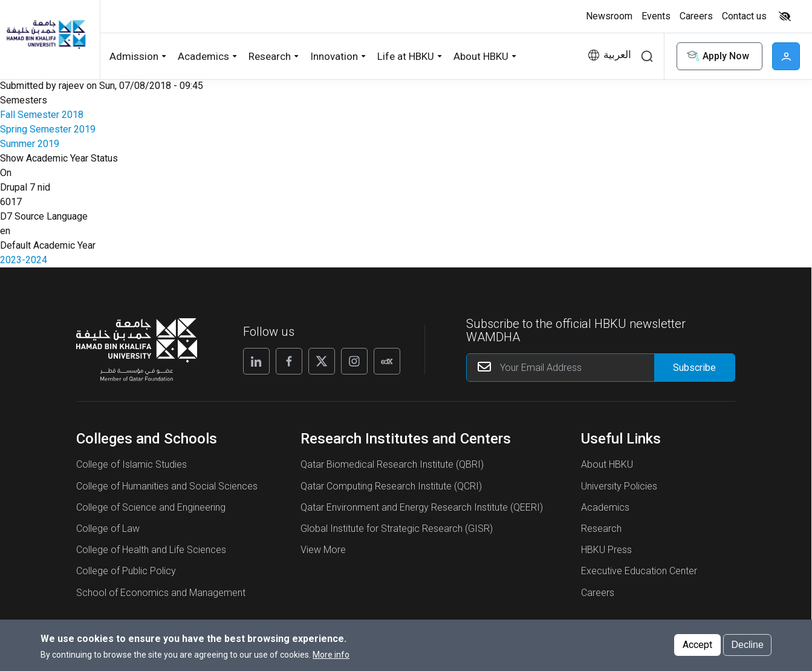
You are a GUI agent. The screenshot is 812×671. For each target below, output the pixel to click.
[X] (322, 361)
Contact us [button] (744, 16)
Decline (747, 648)
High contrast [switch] (785, 16)
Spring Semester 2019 (48, 129)
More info (331, 658)
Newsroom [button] (609, 16)
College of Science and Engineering (151, 507)
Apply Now (717, 57)
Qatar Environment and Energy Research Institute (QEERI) (422, 507)
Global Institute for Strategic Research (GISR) (397, 529)
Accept (697, 648)
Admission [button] (134, 56)
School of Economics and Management (161, 593)
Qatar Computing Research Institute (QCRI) (391, 486)
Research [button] (270, 56)
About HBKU (607, 464)
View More (323, 550)
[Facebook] (289, 361)
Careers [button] (696, 16)
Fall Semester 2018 (42, 115)
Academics (605, 507)
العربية (617, 55)
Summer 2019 (30, 144)
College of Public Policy (126, 571)
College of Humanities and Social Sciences (167, 486)
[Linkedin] (256, 361)
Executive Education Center (639, 571)
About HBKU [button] (481, 56)
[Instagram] (354, 361)
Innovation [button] (334, 56)
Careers (598, 593)
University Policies (619, 486)
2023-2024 (24, 260)
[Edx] (387, 361)
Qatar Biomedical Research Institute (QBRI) (392, 464)
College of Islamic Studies (132, 464)
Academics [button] (203, 56)
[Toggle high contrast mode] (783, 16)
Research (601, 529)
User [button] (786, 56)
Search (647, 56)
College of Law (108, 529)
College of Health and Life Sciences (151, 550)
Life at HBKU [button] (406, 56)
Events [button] (656, 16)
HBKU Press (606, 550)
